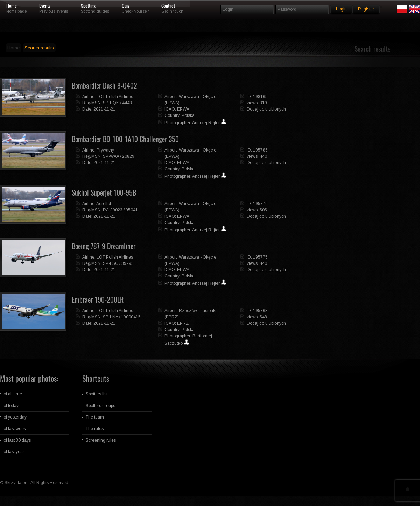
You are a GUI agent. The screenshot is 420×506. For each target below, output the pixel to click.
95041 (132, 210)
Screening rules (101, 440)
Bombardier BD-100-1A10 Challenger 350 (125, 139)
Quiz (126, 6)
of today (11, 406)
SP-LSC (111, 263)
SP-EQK (111, 103)
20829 (128, 156)
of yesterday (15, 417)
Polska (188, 115)
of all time (13, 394)
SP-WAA (111, 156)
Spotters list (97, 394)
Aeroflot (104, 204)
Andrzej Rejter (206, 123)
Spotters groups (100, 406)
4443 (127, 103)
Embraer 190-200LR (98, 300)
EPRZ (183, 323)
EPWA (183, 109)
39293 (128, 263)
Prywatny (105, 150)
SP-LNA (110, 317)
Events (45, 6)
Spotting (88, 6)
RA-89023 (113, 210)
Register (366, 9)
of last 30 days (17, 440)
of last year (14, 452)
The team (95, 417)
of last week (15, 429)
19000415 (131, 317)
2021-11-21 (104, 109)
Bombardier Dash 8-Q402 (104, 86)
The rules (95, 429)
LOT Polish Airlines (115, 97)
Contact (168, 6)
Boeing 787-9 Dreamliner (104, 246)
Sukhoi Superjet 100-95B (104, 193)
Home (12, 6)
